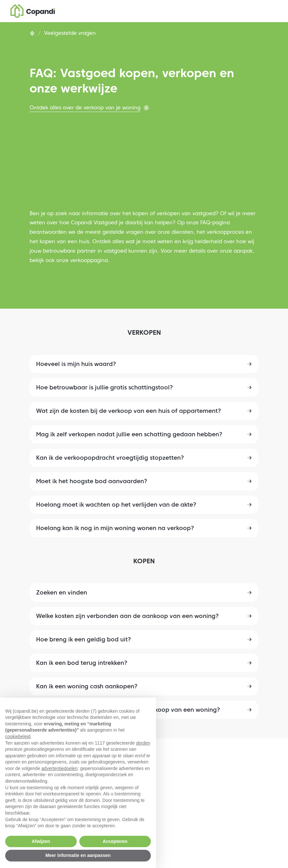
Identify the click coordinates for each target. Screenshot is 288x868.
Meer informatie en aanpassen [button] (78, 855)
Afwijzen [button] (41, 841)
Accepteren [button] (115, 841)
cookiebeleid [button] (18, 736)
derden (143, 743)
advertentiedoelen (59, 768)
